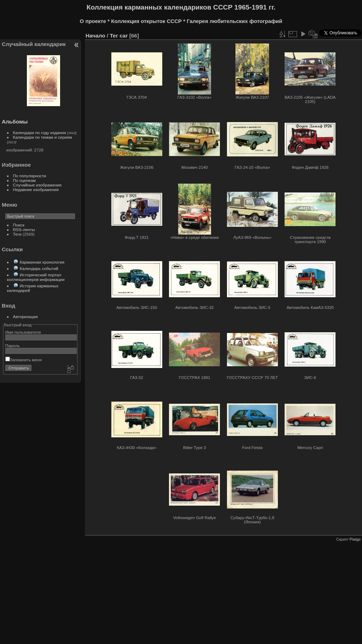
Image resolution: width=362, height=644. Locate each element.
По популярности (30, 176)
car (124, 36)
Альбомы (15, 122)
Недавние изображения (36, 189)
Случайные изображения (37, 185)
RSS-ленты (24, 229)
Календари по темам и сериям (43, 137)
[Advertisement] (180, 591)
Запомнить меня (24, 360)
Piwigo (355, 539)
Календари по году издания (40, 133)
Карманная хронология (42, 262)
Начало (95, 36)
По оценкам (25, 180)
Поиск (19, 225)
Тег (114, 36)
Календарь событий (39, 268)
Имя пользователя (23, 332)
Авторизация (25, 317)
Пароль (13, 346)
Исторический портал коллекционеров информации (36, 277)
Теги (17, 234)
